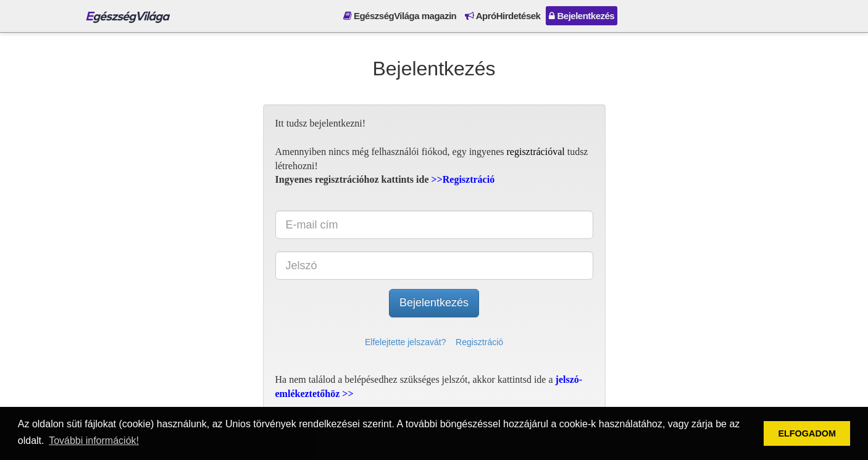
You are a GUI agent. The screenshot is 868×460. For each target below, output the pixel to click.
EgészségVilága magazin (400, 16)
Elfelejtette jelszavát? (406, 342)
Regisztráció (479, 342)
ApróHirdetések (503, 16)
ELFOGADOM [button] (807, 433)
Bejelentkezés (582, 16)
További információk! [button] (94, 441)
